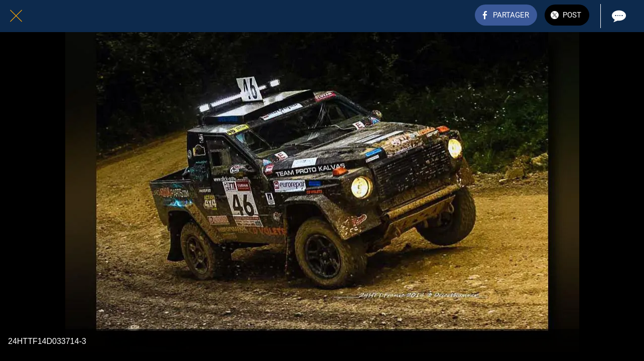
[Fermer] (16, 16)
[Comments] (618, 16)
